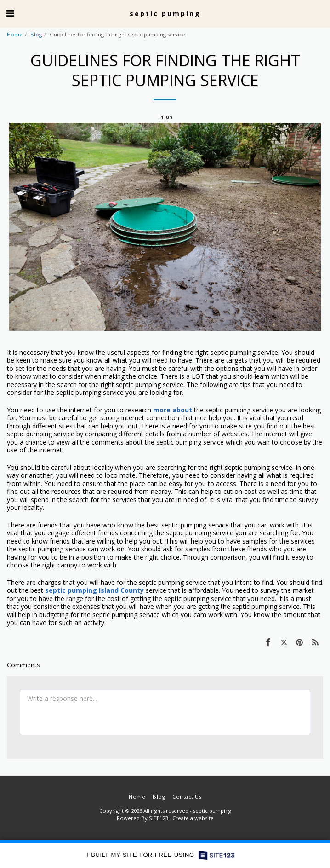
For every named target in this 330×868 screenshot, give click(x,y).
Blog (36, 34)
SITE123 (158, 818)
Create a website (193, 818)
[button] (10, 13)
